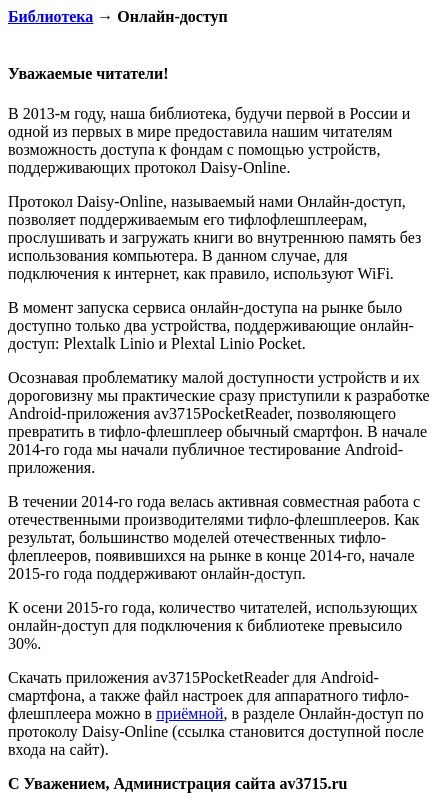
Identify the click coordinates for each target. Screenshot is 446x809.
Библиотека (50, 16)
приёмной (189, 713)
